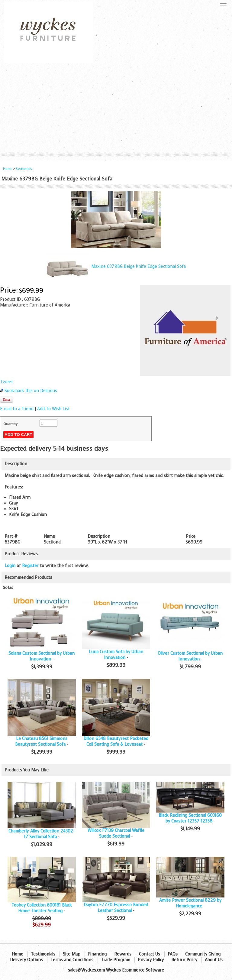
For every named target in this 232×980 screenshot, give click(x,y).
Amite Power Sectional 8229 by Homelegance (190, 903)
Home (8, 169)
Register (30, 566)
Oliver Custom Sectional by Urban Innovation (190, 656)
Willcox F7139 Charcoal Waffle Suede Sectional (116, 833)
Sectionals (24, 169)
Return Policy (184, 960)
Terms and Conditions (72, 960)
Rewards (123, 954)
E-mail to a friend (17, 409)
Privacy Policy (151, 960)
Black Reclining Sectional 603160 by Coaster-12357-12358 (190, 818)
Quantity (10, 424)
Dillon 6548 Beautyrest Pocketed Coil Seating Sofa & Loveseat (116, 741)
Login (10, 566)
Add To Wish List (53, 409)
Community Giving (203, 954)
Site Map (72, 954)
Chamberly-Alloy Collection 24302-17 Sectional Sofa (42, 834)
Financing (97, 954)
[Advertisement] (116, 108)
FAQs (173, 954)
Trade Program (116, 960)
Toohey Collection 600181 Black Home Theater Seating (42, 908)
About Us (214, 960)
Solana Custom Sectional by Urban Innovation (42, 656)
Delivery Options (26, 960)
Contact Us (150, 954)
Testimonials (43, 954)
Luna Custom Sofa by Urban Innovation (116, 655)
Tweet (6, 382)
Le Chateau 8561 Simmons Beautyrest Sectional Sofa (41, 741)
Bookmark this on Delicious (31, 391)
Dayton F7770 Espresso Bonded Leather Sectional (116, 908)
